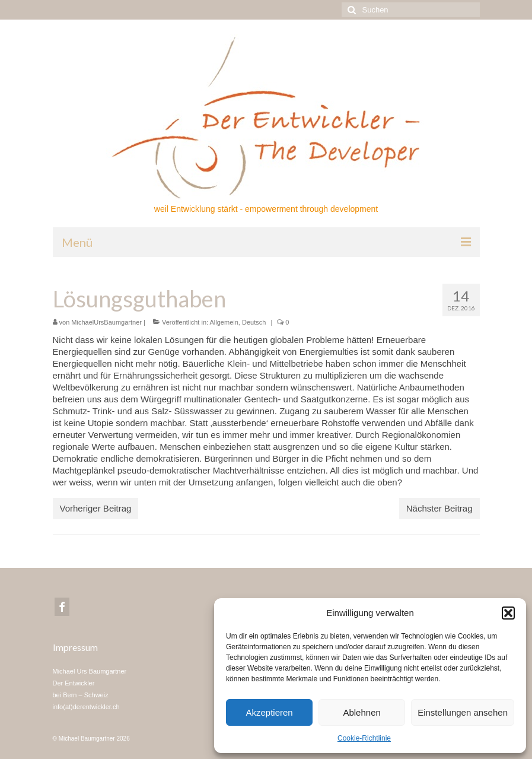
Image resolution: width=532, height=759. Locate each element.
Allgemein (224, 322)
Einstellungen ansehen (463, 712)
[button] (508, 613)
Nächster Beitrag (439, 508)
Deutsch (254, 322)
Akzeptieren (269, 712)
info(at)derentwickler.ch (86, 707)
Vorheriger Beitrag (96, 508)
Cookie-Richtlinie (364, 738)
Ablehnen (361, 712)
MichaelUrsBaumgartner (106, 322)
